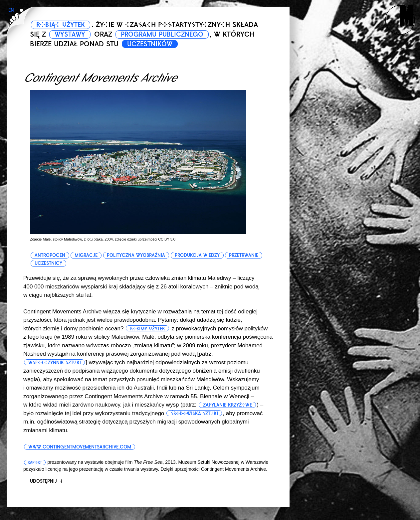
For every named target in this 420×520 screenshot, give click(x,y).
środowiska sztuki (195, 414)
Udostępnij (46, 481)
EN (11, 10)
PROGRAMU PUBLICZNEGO (169, 34)
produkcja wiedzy (198, 255)
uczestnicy (48, 263)
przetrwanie (245, 255)
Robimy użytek (149, 329)
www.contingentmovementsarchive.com (82, 447)
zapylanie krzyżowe (228, 405)
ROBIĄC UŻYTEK (63, 25)
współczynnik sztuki (55, 363)
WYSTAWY (72, 34)
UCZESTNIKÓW (152, 44)
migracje (86, 255)
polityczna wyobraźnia (137, 255)
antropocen (50, 255)
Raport (35, 462)
